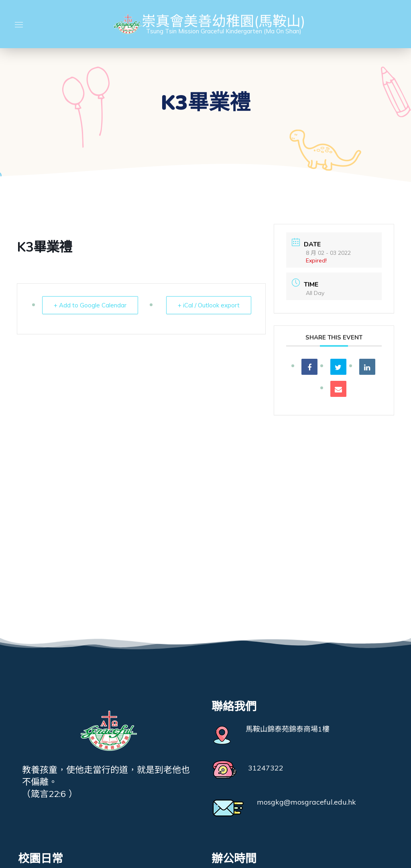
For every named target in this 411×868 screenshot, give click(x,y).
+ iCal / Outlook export (209, 305)
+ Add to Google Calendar (90, 305)
